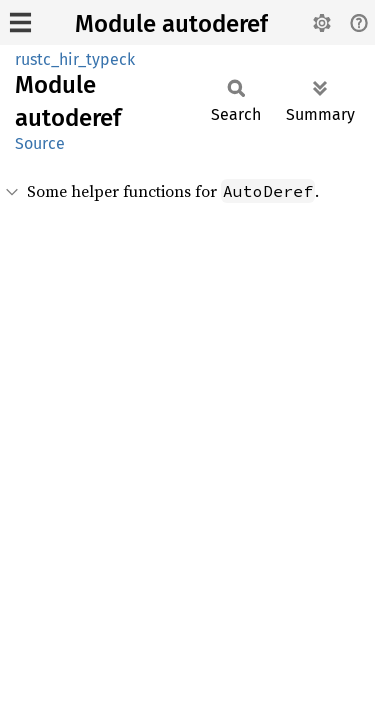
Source (40, 143)
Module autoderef (171, 24)
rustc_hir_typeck (75, 59)
